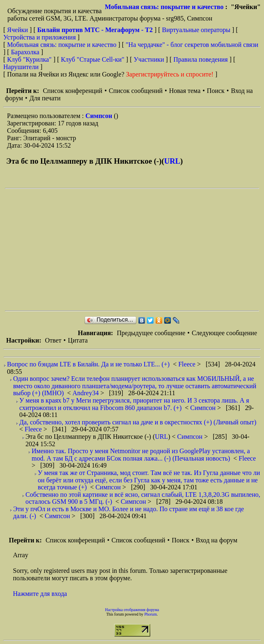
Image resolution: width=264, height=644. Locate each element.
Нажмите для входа (40, 594)
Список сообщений (136, 91)
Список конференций (72, 91)
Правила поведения (201, 59)
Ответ (53, 340)
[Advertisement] (134, 250)
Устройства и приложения (40, 37)
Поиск (216, 91)
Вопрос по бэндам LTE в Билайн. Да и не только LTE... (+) (88, 364)
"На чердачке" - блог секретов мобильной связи (192, 45)
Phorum (150, 614)
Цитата (78, 340)
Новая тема (185, 91)
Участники (149, 59)
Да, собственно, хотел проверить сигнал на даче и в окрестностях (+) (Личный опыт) (138, 422)
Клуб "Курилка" (29, 59)
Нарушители (21, 67)
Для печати (45, 98)
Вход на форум (217, 540)
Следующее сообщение (224, 333)
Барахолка (25, 52)
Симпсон (100, 116)
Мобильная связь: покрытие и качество (164, 7)
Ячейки (18, 30)
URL (172, 161)
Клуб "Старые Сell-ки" (93, 59)
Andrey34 (86, 393)
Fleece (188, 364)
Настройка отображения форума (132, 610)
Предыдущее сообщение (151, 333)
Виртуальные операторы (196, 30)
